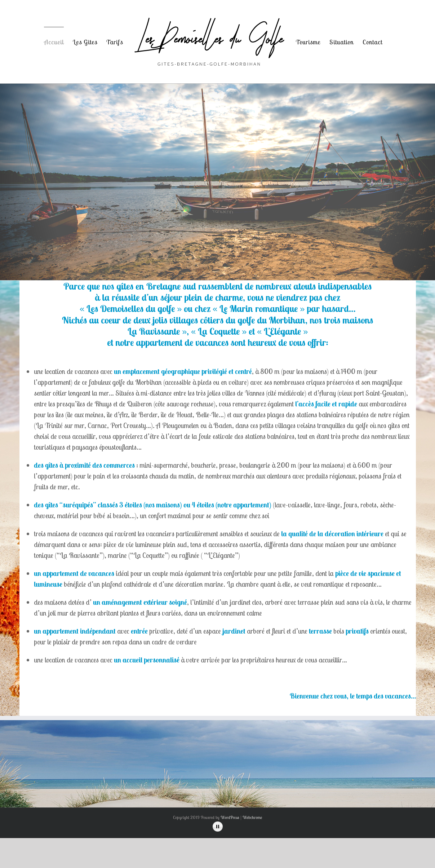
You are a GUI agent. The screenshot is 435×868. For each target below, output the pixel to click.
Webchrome (252, 817)
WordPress (230, 817)
